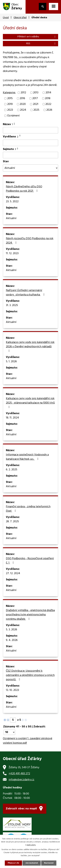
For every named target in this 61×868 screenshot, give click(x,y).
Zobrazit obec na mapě (21, 809)
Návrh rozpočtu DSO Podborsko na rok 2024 (30, 241)
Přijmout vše (13, 863)
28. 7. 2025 (12, 522)
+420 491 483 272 (19, 774)
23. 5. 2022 (12, 202)
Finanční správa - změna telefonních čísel (28, 509)
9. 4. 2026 (12, 640)
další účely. (31, 845)
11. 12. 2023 (12, 254)
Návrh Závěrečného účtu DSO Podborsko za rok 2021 (24, 189)
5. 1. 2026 (11, 362)
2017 (35, 98)
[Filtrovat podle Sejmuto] (30, 155)
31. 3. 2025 (12, 305)
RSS (41, 44)
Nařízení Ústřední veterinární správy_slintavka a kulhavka (26, 293)
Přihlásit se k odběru (37, 37)
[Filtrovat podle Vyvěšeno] (30, 143)
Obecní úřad (20, 18)
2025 (36, 110)
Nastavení (49, 863)
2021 (36, 104)
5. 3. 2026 (11, 630)
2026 (49, 110)
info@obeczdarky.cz (21, 780)
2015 (10, 98)
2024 (23, 110)
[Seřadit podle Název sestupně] (15, 124)
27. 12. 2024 (13, 573)
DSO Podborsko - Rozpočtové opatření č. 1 (30, 561)
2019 (10, 104)
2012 (23, 93)
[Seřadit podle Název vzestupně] (15, 123)
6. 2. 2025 (12, 470)
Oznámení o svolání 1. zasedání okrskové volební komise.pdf (28, 741)
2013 (36, 93)
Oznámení (13, 116)
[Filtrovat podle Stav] (30, 168)
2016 (22, 98)
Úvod (6, 18)
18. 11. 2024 (12, 418)
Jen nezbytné (32, 863)
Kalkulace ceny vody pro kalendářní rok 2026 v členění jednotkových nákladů (30, 346)
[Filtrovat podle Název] (30, 130)
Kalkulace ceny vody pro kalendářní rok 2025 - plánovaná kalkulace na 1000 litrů (30, 402)
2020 (23, 104)
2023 (10, 110)
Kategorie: (9, 93)
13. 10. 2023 (12, 690)
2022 (48, 104)
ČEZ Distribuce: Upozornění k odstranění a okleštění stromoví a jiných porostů (30, 675)
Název (8, 124)
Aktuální (11, 218)
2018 (48, 98)
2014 (48, 93)
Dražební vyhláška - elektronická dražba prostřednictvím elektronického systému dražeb (30, 615)
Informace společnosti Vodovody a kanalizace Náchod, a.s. (27, 457)
